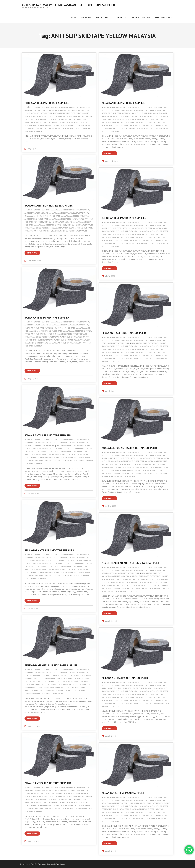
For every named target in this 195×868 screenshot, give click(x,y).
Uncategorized (31, 216)
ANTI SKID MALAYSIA (79, 216)
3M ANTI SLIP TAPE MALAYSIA (47, 107)
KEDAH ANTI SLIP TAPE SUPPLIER (116, 113)
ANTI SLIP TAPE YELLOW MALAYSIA (73, 110)
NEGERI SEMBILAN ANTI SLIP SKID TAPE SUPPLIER (131, 563)
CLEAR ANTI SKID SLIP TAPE (36, 128)
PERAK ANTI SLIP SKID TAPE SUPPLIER (124, 333)
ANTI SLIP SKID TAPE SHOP (73, 122)
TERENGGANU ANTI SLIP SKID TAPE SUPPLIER (51, 665)
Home (73, 17)
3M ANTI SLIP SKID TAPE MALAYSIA (69, 113)
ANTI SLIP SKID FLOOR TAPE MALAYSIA (55, 116)
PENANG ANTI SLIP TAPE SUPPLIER (39, 793)
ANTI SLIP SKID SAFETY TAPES (71, 219)
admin (29, 107)
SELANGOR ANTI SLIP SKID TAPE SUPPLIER (49, 550)
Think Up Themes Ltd (39, 864)
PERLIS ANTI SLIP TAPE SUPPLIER (38, 113)
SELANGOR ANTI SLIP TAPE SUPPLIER (40, 560)
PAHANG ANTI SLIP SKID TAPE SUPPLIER (48, 435)
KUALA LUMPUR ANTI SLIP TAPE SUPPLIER (120, 458)
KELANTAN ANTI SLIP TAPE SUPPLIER (117, 803)
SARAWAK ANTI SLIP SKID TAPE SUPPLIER (49, 205)
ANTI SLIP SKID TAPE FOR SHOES (45, 119)
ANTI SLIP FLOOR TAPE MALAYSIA (75, 107)
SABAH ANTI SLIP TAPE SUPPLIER (39, 328)
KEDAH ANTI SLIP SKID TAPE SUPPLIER (124, 103)
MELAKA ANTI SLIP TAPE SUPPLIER (116, 688)
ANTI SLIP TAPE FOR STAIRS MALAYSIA (41, 110)
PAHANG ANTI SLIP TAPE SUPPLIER (39, 445)
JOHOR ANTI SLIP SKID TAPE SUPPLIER (124, 218)
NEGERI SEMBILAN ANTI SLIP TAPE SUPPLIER (121, 573)
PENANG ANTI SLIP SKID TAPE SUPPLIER (48, 783)
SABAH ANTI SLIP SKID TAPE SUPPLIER (47, 317)
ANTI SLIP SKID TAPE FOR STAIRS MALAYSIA (63, 222)
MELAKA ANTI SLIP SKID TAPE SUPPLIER (125, 678)
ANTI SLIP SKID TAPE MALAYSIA (48, 122)
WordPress (60, 864)
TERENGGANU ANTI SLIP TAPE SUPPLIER (42, 675)
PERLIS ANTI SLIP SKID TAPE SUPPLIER (47, 103)
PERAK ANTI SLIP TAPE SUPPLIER (116, 343)
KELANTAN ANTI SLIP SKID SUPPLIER (123, 793)
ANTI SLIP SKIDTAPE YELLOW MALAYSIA (73, 125)
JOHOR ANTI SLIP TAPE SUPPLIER (116, 228)
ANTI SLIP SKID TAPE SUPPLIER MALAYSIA (119, 470)
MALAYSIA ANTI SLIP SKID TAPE (62, 128)
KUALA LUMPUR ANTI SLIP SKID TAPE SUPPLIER (129, 448)
